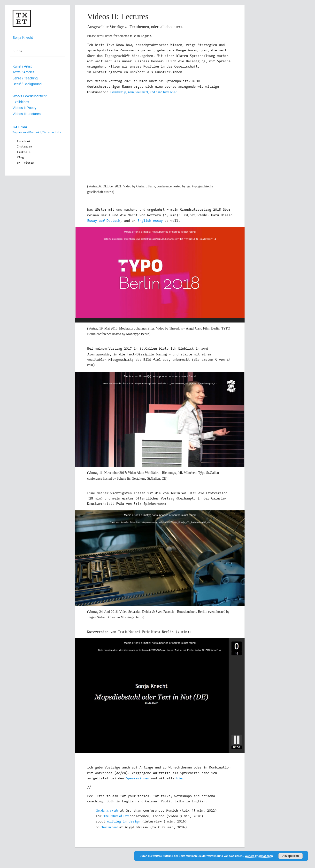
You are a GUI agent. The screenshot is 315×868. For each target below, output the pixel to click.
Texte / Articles (23, 72)
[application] (160, 275)
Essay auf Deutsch (104, 221)
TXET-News (20, 127)
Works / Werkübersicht (30, 96)
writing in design (124, 822)
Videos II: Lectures (27, 114)
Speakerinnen (138, 779)
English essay (150, 221)
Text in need (110, 827)
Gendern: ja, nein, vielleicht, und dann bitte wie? (143, 92)
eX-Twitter (25, 163)
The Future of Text (116, 816)
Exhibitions (21, 102)
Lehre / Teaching (25, 78)
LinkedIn (24, 152)
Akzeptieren (291, 856)
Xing (20, 158)
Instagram (25, 147)
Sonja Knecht (23, 38)
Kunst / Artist (22, 66)
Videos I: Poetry (25, 108)
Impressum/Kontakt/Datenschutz (37, 132)
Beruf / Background (27, 84)
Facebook (24, 141)
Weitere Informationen (259, 856)
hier (180, 779)
